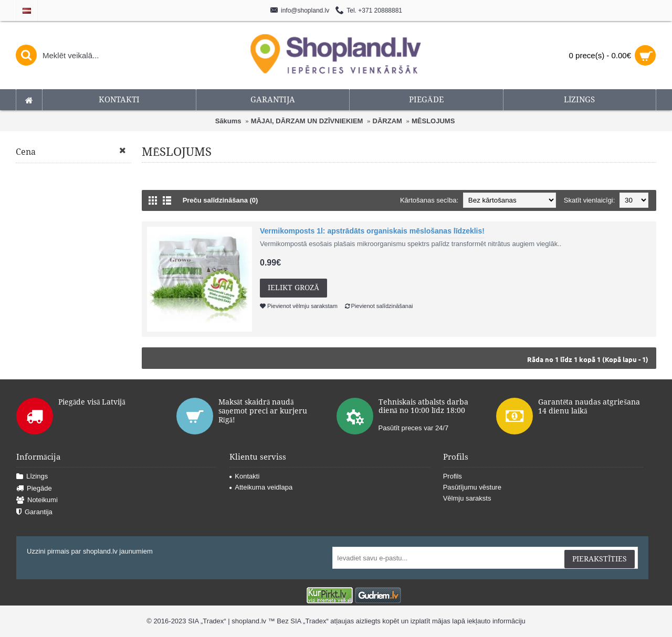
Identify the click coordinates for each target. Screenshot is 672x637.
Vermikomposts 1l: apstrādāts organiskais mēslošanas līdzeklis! (372, 231)
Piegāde (34, 489)
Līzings (32, 477)
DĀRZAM (387, 121)
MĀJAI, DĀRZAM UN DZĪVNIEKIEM (307, 121)
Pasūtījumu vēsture (472, 487)
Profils (453, 476)
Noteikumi (37, 500)
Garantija (34, 512)
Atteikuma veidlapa (261, 487)
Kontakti (244, 476)
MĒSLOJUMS (433, 121)
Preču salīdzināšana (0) (220, 200)
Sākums (228, 121)
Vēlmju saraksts (467, 498)
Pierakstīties (600, 559)
